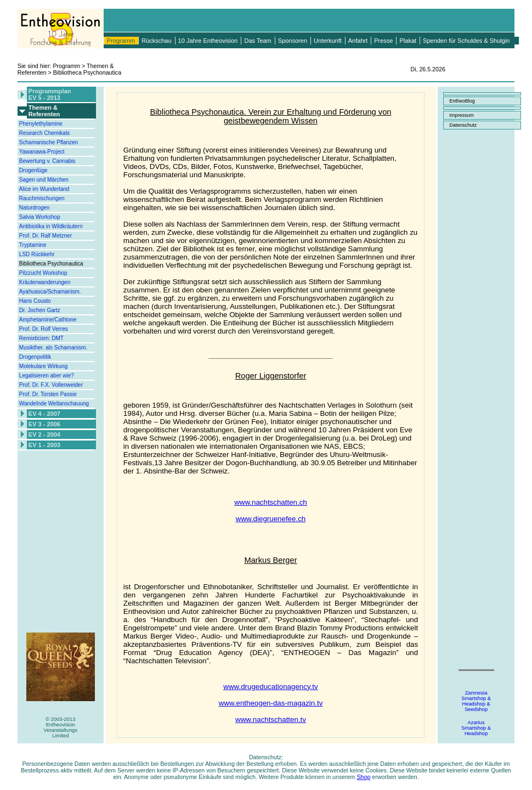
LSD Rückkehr (37, 254)
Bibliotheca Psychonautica (51, 264)
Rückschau (156, 41)
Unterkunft (328, 41)
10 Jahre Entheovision (208, 41)
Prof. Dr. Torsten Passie (48, 394)
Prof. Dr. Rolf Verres (44, 329)
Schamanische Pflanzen (49, 142)
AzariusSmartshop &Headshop (476, 728)
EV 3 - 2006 (44, 424)
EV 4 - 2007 (44, 414)
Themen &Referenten (44, 111)
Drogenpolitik (35, 357)
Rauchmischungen (42, 198)
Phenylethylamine (41, 124)
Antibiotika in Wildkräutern (51, 226)
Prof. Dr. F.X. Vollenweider (51, 385)
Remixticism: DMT (41, 338)
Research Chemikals (44, 133)
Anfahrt (358, 41)
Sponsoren (293, 41)
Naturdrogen (35, 208)
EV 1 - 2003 (44, 445)
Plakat (408, 41)
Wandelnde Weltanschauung (54, 404)
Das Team (257, 41)
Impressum (462, 115)
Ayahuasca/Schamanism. (50, 292)
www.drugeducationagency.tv (270, 687)
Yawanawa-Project (42, 152)
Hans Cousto (35, 301)
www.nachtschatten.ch (271, 502)
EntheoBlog (462, 101)
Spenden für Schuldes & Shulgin (466, 41)
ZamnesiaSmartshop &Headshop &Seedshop (476, 701)
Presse (383, 41)
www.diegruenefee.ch (271, 519)
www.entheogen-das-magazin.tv (271, 703)
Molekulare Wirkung (43, 366)
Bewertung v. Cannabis (47, 161)
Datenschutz (463, 125)
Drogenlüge (33, 170)
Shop (363, 777)
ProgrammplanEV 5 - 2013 (50, 94)
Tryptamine (33, 245)
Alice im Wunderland (44, 189)
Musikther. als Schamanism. (53, 348)
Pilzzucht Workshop (43, 273)
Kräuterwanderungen (45, 282)
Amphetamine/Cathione (48, 320)
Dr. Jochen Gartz (40, 310)
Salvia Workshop (40, 217)
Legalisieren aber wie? (47, 376)
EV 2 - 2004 (44, 435)
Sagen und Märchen (44, 180)
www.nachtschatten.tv (271, 720)
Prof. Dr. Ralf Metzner (46, 236)
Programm (121, 41)
